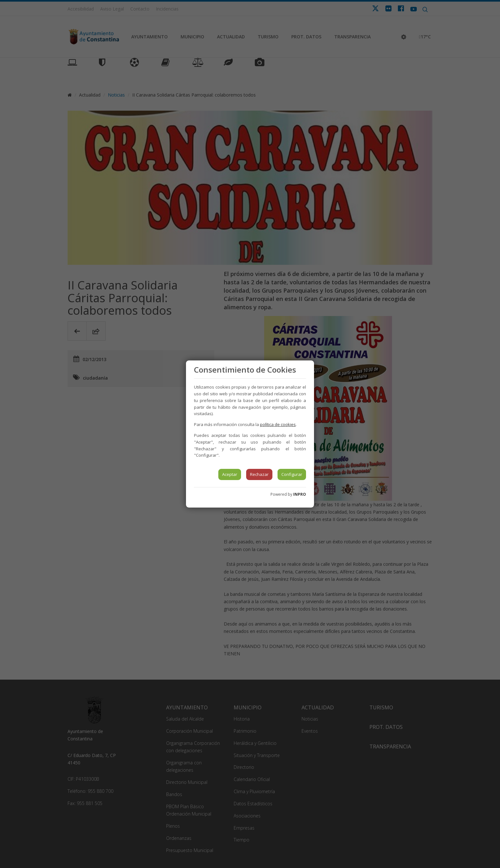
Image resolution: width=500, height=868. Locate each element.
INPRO (300, 494)
